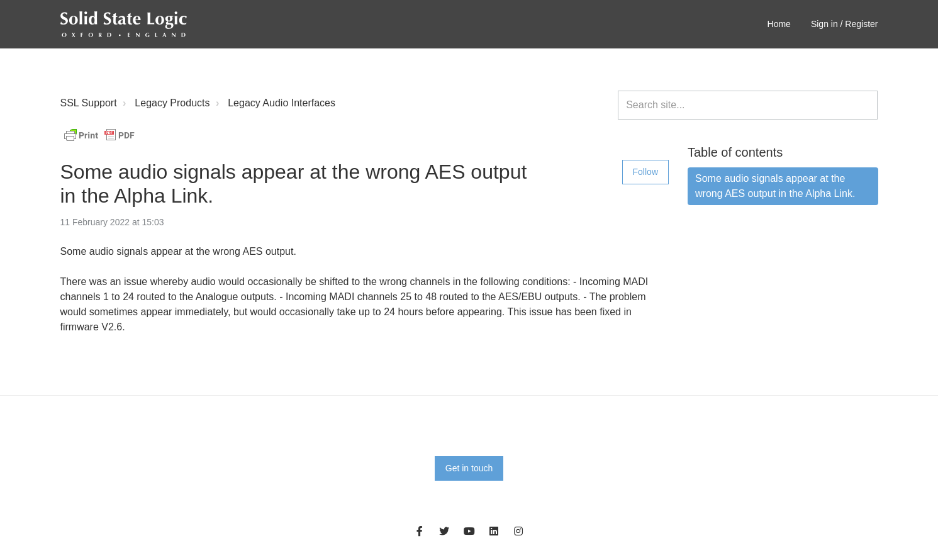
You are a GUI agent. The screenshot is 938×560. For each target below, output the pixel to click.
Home (779, 24)
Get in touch (469, 468)
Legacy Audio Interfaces (282, 103)
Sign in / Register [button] (845, 24)
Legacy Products (172, 103)
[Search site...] (748, 105)
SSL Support (89, 103)
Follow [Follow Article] (645, 172)
